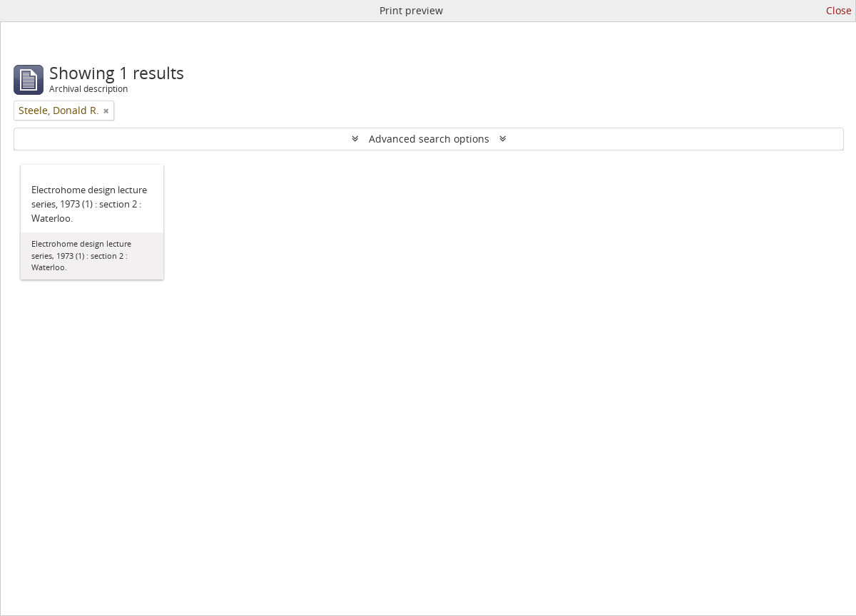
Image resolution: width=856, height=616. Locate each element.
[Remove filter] (106, 111)
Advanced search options (429, 139)
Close (839, 10)
